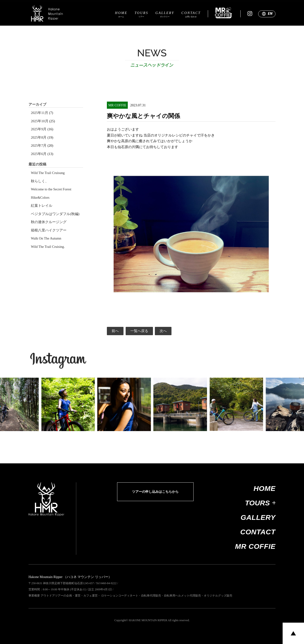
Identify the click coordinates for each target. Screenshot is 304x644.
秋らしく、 (40, 181)
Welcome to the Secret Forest (51, 189)
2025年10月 (40, 121)
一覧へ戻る (139, 331)
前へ (115, 331)
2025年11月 (40, 113)
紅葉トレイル (42, 206)
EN (270, 14)
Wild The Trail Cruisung (48, 173)
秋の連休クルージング (49, 222)
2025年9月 (39, 129)
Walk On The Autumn (46, 238)
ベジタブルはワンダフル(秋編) (55, 214)
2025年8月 (39, 138)
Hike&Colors (40, 198)
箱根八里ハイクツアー (49, 230)
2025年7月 (39, 146)
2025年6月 (39, 154)
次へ (163, 331)
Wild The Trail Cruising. (48, 247)
